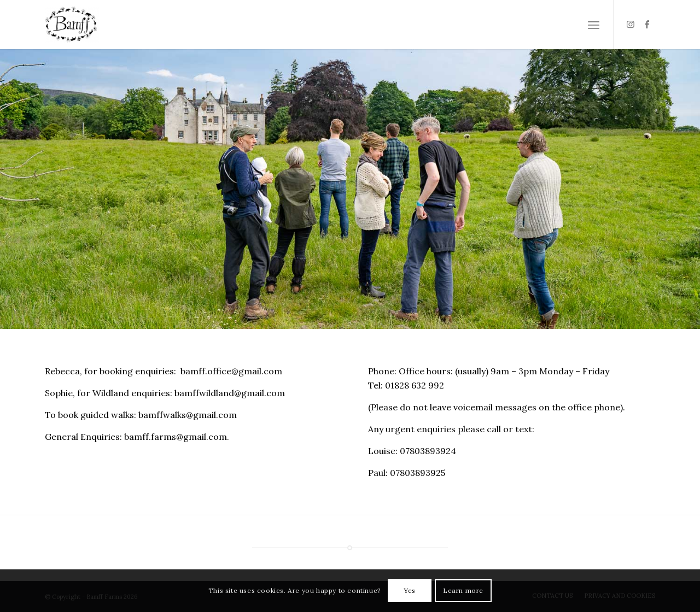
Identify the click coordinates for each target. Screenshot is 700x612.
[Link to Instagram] (631, 24)
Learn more (463, 590)
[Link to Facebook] (647, 24)
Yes (410, 590)
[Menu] (594, 25)
